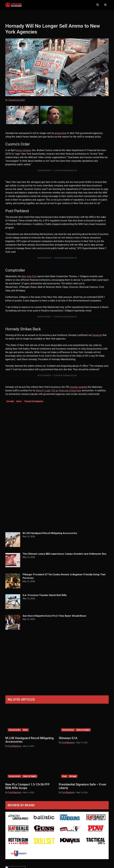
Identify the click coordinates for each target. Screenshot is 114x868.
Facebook (97, 337)
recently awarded (79, 389)
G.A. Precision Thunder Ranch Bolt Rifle (45, 598)
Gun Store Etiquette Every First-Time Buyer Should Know (54, 618)
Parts (25, 732)
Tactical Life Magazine (34, 404)
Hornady (10, 404)
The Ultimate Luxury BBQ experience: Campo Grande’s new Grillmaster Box (64, 556)
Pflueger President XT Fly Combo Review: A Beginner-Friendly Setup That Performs (64, 579)
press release (23, 153)
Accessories (15, 732)
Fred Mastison (15, 748)
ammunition (61, 136)
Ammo (12, 94)
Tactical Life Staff (17, 102)
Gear (20, 94)
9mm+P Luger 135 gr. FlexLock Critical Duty (59, 393)
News (19, 404)
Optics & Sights (83, 732)
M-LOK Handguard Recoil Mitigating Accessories (50, 536)
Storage (73, 779)
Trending (28, 94)
